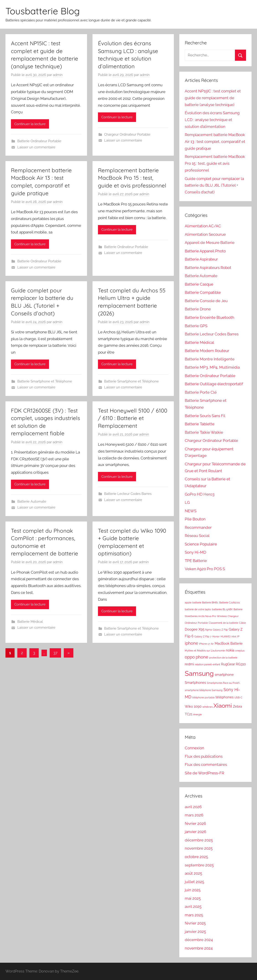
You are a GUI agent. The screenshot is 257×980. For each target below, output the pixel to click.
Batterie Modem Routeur (207, 351)
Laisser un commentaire (36, 147)
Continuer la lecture (30, 124)
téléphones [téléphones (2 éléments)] (225, 697)
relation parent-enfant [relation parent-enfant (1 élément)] (207, 664)
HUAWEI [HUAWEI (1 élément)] (226, 636)
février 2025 (195, 923)
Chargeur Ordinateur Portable (127, 134)
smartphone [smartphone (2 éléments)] (224, 675)
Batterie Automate (32, 501)
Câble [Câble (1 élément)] (242, 623)
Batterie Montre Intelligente (210, 359)
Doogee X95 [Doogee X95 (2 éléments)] (195, 629)
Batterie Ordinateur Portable (39, 141)
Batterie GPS (196, 326)
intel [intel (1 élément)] (234, 636)
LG (187, 502)
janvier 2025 (195, 932)
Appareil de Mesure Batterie (210, 243)
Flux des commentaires (206, 765)
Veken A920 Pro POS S (205, 569)
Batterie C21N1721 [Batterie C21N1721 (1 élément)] (230, 603)
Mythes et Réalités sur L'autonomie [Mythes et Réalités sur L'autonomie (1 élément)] (205, 651)
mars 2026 (194, 815)
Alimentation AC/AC (203, 226)
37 (55, 653)
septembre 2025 (199, 865)
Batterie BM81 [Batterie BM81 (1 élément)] (210, 603)
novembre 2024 (199, 948)
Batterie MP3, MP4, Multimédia (212, 367)
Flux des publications (204, 756)
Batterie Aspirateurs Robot (208, 268)
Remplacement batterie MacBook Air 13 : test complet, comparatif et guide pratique (215, 142)
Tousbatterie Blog (43, 11)
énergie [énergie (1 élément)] (197, 714)
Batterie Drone (198, 309)
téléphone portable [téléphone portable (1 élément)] (203, 697)
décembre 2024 (199, 940)
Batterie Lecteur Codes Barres (128, 494)
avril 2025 (193, 907)
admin (58, 75)
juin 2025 (193, 890)
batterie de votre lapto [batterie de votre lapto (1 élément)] (198, 609)
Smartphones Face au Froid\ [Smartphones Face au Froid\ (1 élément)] (223, 683)
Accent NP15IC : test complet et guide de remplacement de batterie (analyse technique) (213, 98)
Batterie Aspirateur (201, 259)
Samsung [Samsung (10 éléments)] (199, 673)
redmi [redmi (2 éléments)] (189, 664)
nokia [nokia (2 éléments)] (230, 650)
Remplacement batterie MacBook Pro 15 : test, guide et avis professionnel (132, 178)
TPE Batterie (196, 561)
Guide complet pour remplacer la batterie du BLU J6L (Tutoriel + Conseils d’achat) (214, 185)
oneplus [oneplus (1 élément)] (240, 651)
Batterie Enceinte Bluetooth (209, 317)
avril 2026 (193, 807)
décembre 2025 (199, 840)
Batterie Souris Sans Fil (205, 416)
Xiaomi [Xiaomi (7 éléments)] (223, 706)
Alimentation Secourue (205, 234)
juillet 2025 (194, 882)
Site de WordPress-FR (204, 773)
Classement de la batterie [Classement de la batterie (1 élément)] (223, 623)
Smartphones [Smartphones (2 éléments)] (195, 683)
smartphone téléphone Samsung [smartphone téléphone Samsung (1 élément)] (204, 690)
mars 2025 (194, 915)
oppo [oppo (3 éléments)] (190, 657)
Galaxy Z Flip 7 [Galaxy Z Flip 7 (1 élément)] (203, 636)
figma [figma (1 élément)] (209, 630)
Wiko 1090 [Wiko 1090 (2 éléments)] (193, 707)
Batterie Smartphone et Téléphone (45, 381)
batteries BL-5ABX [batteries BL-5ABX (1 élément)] (222, 609)
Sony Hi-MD (195, 552)
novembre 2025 (199, 848)
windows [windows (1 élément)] (207, 707)
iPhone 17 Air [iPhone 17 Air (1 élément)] (206, 644)
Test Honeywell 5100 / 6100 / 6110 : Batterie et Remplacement (133, 418)
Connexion (194, 748)
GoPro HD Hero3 (200, 494)
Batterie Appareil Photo (205, 251)
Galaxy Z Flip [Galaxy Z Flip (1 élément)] (220, 630)
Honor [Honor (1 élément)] (216, 636)
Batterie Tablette (200, 424)
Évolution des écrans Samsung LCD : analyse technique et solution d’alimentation (212, 120)
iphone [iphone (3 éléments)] (191, 643)
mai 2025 (193, 898)
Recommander (198, 527)
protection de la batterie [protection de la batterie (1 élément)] (223, 658)
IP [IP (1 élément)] (238, 636)
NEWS (191, 511)
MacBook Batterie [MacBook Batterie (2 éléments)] (229, 643)
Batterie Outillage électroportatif (214, 384)
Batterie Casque (199, 284)
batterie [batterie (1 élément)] (197, 603)
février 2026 (195, 823)
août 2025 (193, 873)
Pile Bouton (195, 519)
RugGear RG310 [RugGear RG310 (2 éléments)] (233, 664)
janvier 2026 (195, 832)
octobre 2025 (196, 857)
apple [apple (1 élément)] (188, 603)
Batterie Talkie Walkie (204, 432)
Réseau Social (197, 536)
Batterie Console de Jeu (206, 301)
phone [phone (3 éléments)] (202, 657)
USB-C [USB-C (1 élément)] (238, 697)
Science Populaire (201, 544)
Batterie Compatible (203, 292)
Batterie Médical (30, 622)
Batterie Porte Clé (201, 392)
